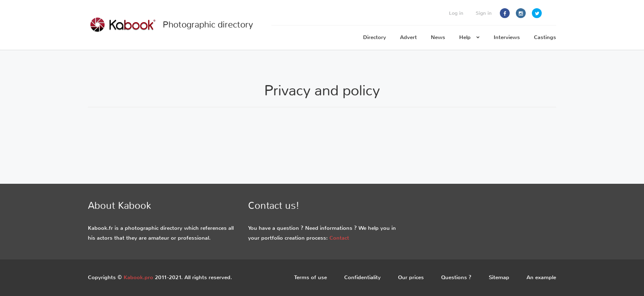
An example (541, 277)
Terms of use (310, 277)
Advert (408, 37)
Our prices (411, 277)
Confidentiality (362, 277)
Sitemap (499, 277)
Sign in (484, 13)
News (438, 37)
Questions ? (456, 277)
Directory (375, 37)
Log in (456, 13)
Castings (545, 37)
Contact (339, 238)
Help (469, 37)
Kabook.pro (138, 277)
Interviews (507, 37)
